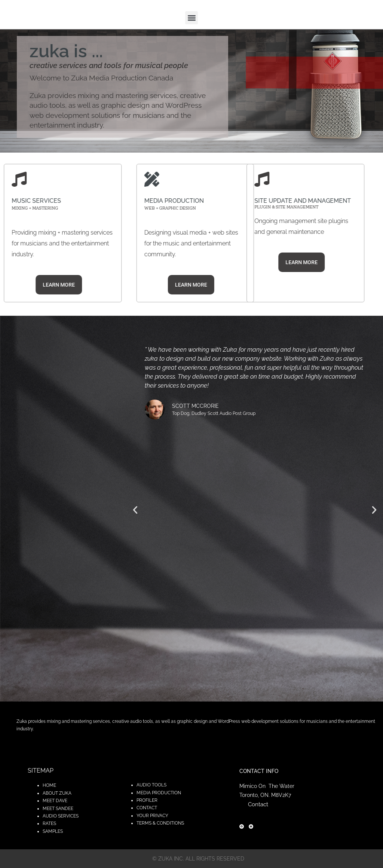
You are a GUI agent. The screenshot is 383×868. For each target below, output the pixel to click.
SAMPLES (53, 831)
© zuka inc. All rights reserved (198, 859)
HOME (49, 785)
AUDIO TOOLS (151, 785)
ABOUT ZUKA (57, 793)
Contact (258, 804)
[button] (192, 18)
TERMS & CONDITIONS (160, 823)
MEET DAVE (55, 801)
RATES (49, 823)
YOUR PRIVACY (152, 816)
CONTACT (147, 808)
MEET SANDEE (58, 809)
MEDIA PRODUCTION (159, 793)
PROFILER (147, 800)
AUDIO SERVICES (61, 816)
